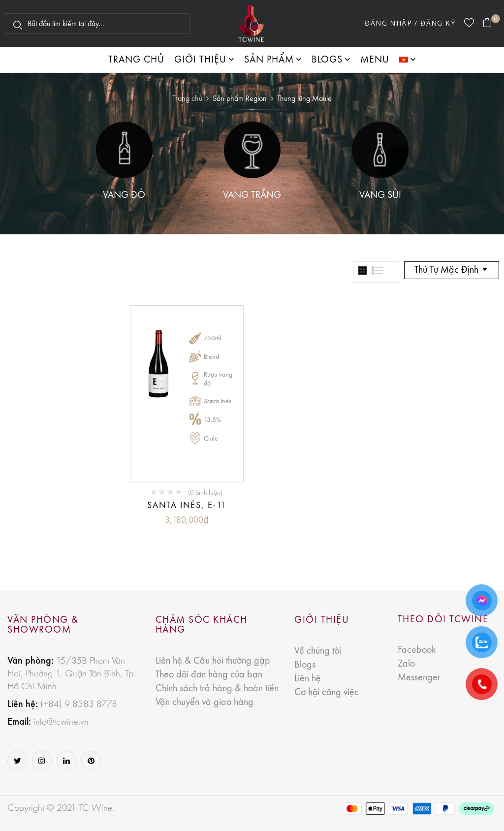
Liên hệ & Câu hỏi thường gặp (213, 661)
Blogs (305, 665)
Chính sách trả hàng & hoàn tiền (217, 689)
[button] (491, 23)
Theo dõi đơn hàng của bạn (209, 675)
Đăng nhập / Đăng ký (410, 23)
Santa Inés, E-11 (187, 506)
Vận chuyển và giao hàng (205, 703)
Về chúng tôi (318, 651)
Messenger (419, 678)
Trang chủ (187, 99)
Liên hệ (308, 679)
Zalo (406, 664)
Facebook (417, 650)
